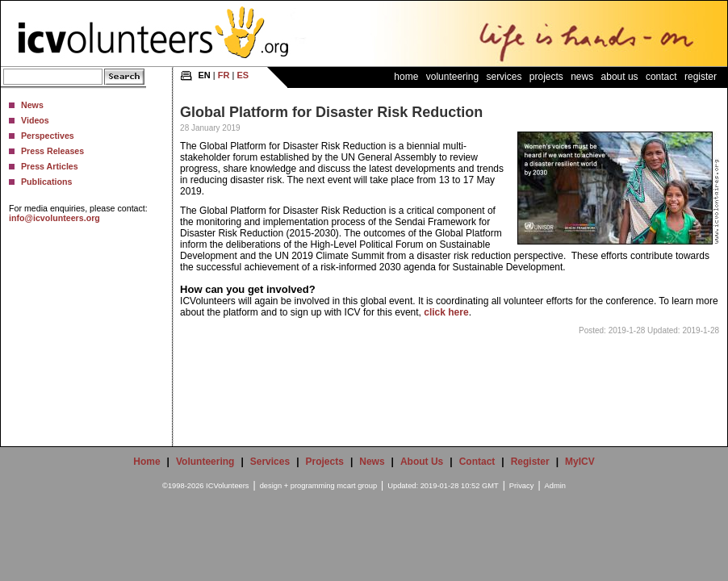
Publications (46, 182)
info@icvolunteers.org (54, 218)
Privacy (522, 486)
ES (243, 75)
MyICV (580, 462)
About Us (620, 77)
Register (701, 77)
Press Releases (52, 151)
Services (504, 77)
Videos (35, 120)
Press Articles (50, 166)
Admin (555, 486)
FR (224, 75)
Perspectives (48, 136)
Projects (546, 77)
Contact (661, 77)
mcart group (357, 486)
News (32, 105)
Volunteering (452, 77)
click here (446, 312)
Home (406, 77)
